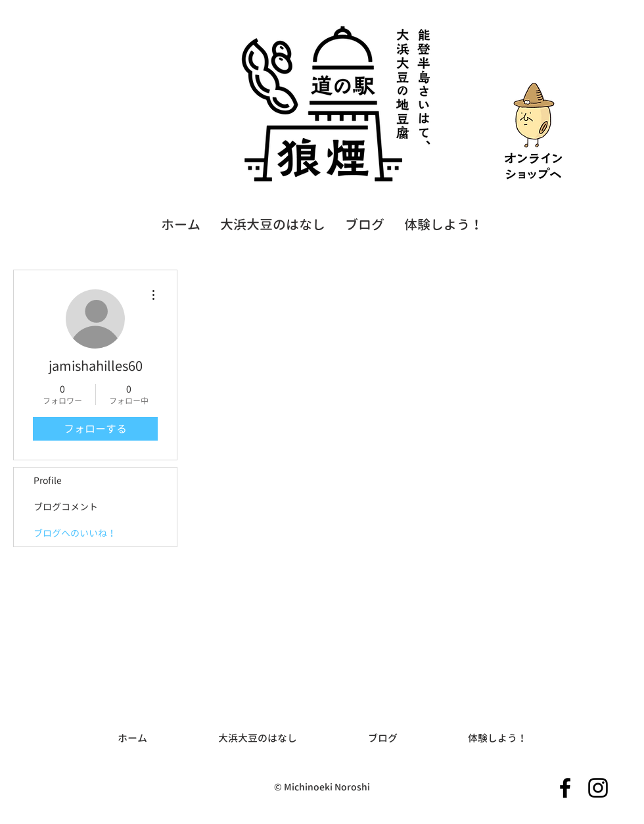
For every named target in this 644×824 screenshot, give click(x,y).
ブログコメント (66, 507)
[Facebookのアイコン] (565, 788)
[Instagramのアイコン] (598, 788)
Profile (48, 480)
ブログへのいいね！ (75, 533)
